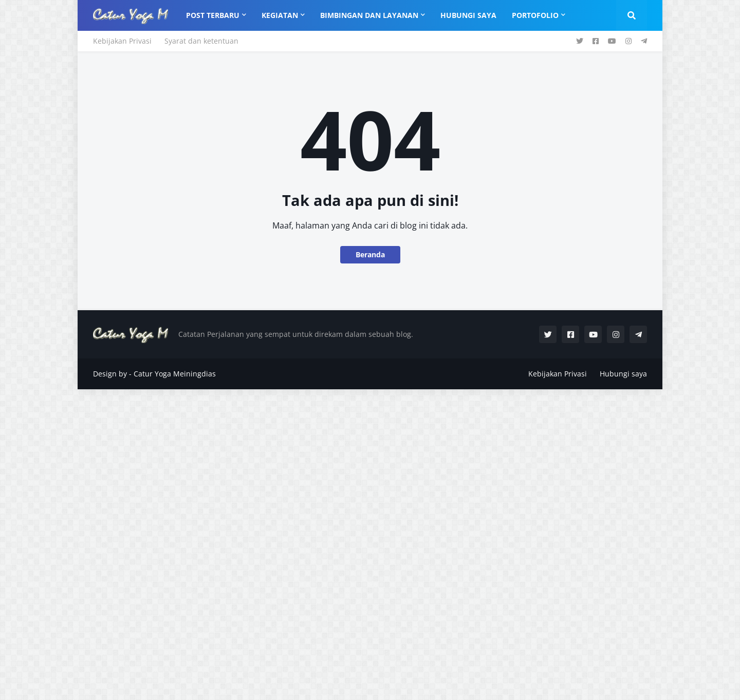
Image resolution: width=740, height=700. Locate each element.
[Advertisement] (308, 543)
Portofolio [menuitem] (535, 15)
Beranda (370, 254)
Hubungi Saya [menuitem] (468, 15)
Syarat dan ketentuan (201, 41)
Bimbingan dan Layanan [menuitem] (369, 15)
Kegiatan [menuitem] (280, 15)
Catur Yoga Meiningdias (175, 374)
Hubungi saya (623, 374)
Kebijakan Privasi (122, 41)
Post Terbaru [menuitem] (213, 15)
